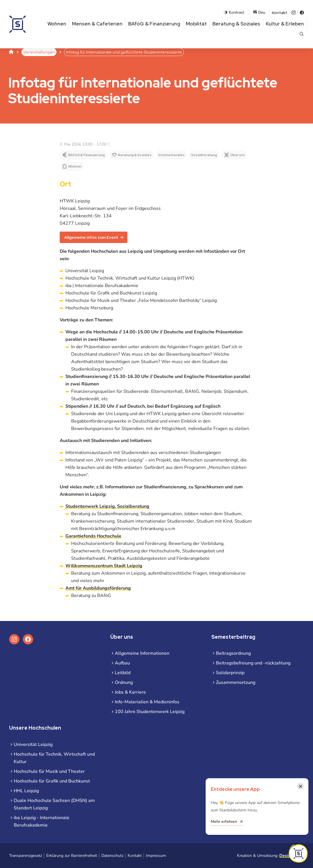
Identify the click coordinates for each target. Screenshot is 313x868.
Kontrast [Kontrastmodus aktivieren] (234, 12)
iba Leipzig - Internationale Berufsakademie (42, 821)
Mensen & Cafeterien (97, 24)
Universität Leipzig (33, 744)
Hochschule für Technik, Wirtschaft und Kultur (54, 758)
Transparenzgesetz (26, 856)
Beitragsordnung (233, 653)
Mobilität (196, 24)
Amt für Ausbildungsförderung (98, 588)
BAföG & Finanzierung (154, 24)
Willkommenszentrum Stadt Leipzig (104, 566)
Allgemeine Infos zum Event (91, 237)
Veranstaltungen (39, 52)
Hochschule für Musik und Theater (49, 771)
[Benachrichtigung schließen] (300, 786)
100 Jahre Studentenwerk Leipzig (150, 712)
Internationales (171, 155)
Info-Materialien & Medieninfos (147, 702)
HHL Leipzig (26, 791)
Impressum (156, 856)
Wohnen (57, 24)
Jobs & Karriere (130, 692)
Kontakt (280, 13)
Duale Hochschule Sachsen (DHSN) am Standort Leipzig (54, 804)
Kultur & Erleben (285, 24)
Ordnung (124, 682)
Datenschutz (112, 856)
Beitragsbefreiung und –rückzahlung (253, 663)
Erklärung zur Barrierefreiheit (72, 856)
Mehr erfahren (224, 822)
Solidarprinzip (230, 673)
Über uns (238, 155)
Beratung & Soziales (236, 24)
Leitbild (123, 673)
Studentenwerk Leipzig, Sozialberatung (107, 506)
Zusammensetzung (236, 682)
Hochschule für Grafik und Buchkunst (52, 781)
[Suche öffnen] (301, 34)
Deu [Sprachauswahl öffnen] (259, 12)
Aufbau (122, 663)
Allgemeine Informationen (142, 653)
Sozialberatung (204, 155)
